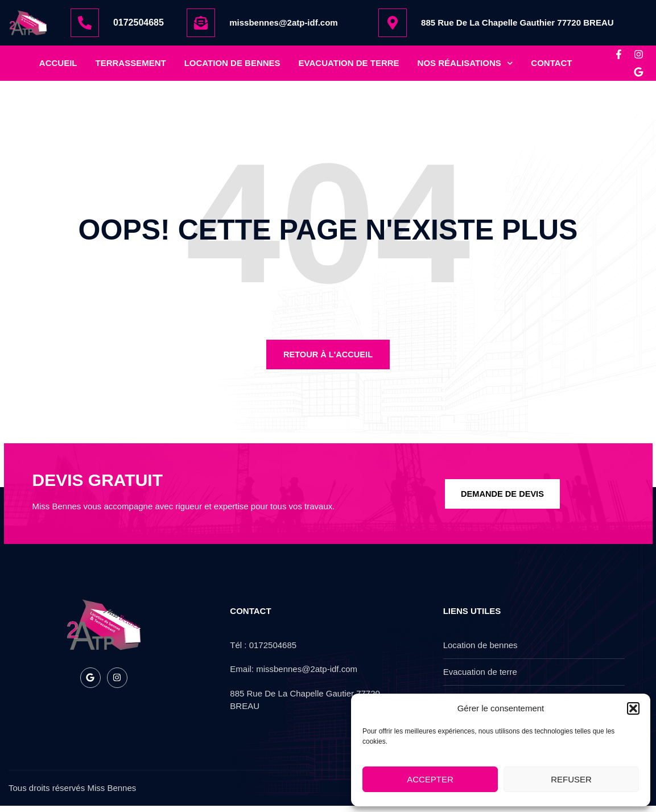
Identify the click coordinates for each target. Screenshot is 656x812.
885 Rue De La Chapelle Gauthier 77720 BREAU (517, 22)
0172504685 (139, 22)
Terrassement (131, 66)
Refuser (571, 779)
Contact (551, 66)
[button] (633, 708)
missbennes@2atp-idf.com (284, 22)
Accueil (58, 66)
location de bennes (232, 66)
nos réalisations (465, 66)
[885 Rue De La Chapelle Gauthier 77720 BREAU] (393, 23)
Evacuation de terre (349, 66)
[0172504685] (85, 23)
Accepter (430, 779)
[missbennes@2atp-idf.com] (201, 23)
